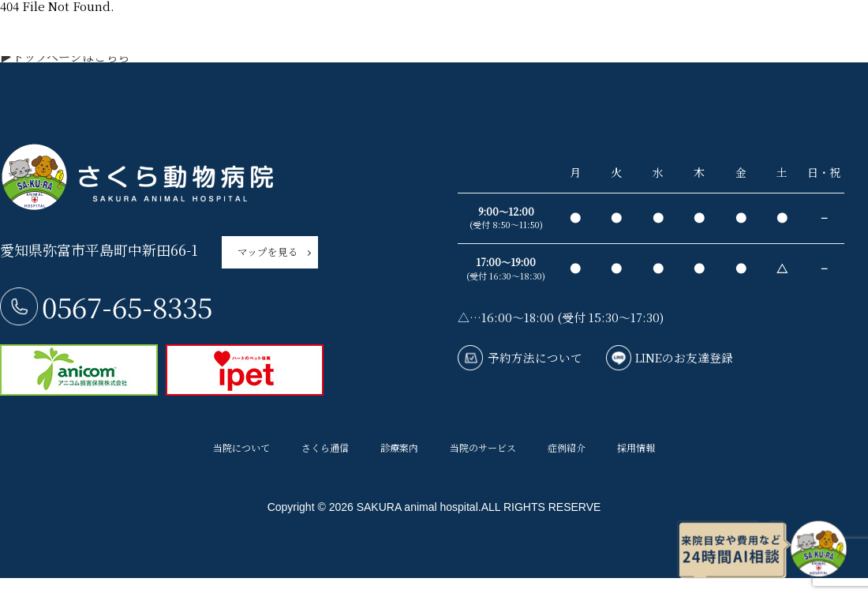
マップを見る (268, 254)
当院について (241, 453)
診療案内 (399, 453)
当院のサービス (483, 453)
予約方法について (537, 358)
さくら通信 (325, 453)
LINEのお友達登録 (690, 358)
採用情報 (636, 453)
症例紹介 (567, 453)
